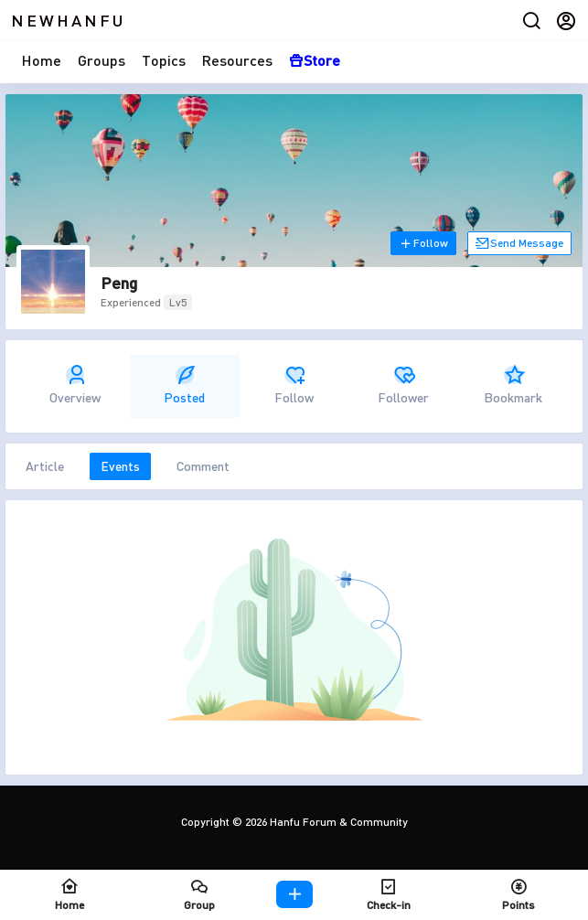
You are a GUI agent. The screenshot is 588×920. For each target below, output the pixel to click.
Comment (203, 466)
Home (42, 60)
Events (120, 466)
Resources (237, 60)
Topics (164, 60)
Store (315, 60)
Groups (102, 60)
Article (45, 466)
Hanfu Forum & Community (337, 822)
